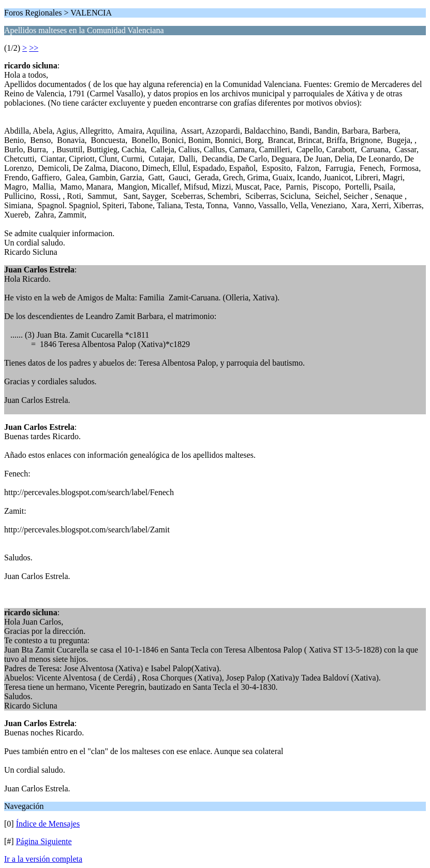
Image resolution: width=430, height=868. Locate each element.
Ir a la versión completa (43, 859)
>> (34, 48)
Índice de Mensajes (48, 824)
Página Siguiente (44, 841)
